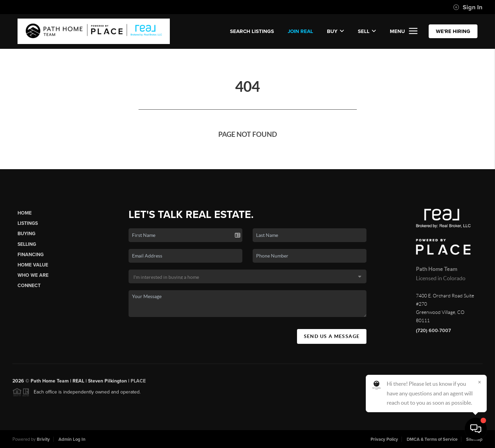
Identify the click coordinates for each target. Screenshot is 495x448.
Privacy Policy (384, 439)
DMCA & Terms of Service (432, 439)
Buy (335, 31)
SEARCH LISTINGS (252, 31)
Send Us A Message (332, 336)
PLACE (138, 383)
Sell (367, 31)
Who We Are (33, 275)
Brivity (43, 439)
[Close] (480, 382)
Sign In (468, 7)
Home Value (33, 265)
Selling (27, 244)
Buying (26, 234)
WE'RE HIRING (453, 31)
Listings (28, 223)
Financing (31, 255)
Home (25, 213)
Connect (29, 286)
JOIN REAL (300, 31)
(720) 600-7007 (433, 331)
